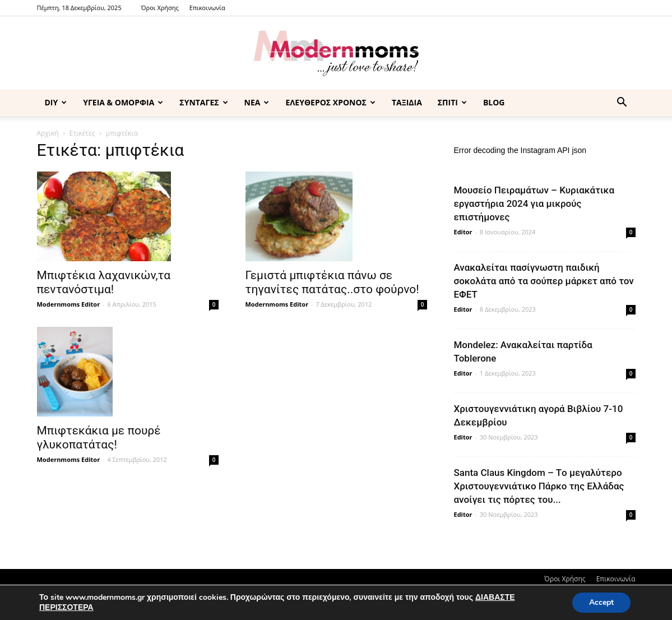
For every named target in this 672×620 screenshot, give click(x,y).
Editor (463, 232)
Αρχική (48, 133)
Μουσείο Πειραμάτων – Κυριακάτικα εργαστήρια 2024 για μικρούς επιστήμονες (534, 203)
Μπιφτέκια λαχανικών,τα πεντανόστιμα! (104, 282)
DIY (56, 102)
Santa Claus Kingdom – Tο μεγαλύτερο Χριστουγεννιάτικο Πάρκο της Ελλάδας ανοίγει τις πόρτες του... (539, 486)
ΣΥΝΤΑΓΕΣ (203, 102)
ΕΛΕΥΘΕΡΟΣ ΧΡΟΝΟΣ (330, 102)
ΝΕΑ (257, 102)
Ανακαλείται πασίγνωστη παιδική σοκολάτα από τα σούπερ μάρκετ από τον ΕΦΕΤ (544, 281)
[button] (622, 103)
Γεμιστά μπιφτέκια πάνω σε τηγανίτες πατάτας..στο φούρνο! (332, 282)
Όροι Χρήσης (160, 8)
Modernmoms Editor (69, 304)
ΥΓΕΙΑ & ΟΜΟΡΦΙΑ (123, 102)
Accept (601, 602)
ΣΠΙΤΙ (452, 102)
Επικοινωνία (207, 8)
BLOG (494, 102)
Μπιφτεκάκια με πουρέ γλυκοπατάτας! (99, 438)
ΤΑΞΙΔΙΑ (407, 102)
